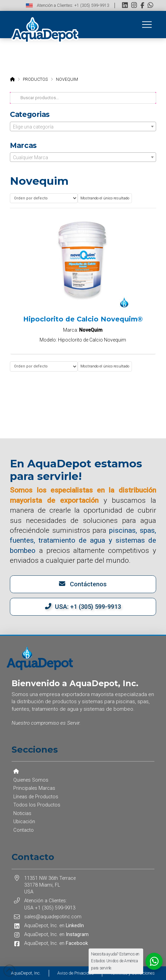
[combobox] (83, 126)
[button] (147, 25)
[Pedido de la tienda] (44, 198)
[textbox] (83, 127)
